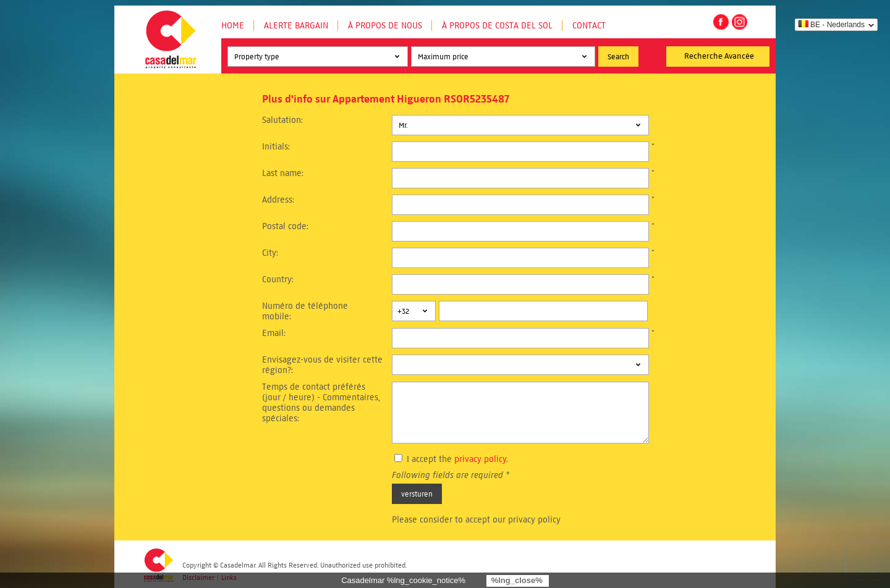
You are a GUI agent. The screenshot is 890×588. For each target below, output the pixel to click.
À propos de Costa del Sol (497, 26)
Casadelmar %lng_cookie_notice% (403, 580)
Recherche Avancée (719, 56)
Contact (589, 26)
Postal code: (285, 226)
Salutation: (282, 120)
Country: (278, 279)
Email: (274, 333)
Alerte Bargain (296, 26)
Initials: (276, 147)
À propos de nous (385, 26)
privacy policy (480, 459)
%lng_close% (517, 580)
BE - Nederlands (832, 25)
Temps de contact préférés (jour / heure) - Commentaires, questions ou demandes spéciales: (321, 403)
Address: (278, 200)
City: (270, 253)
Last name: (283, 173)
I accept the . (457, 459)
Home (233, 26)
